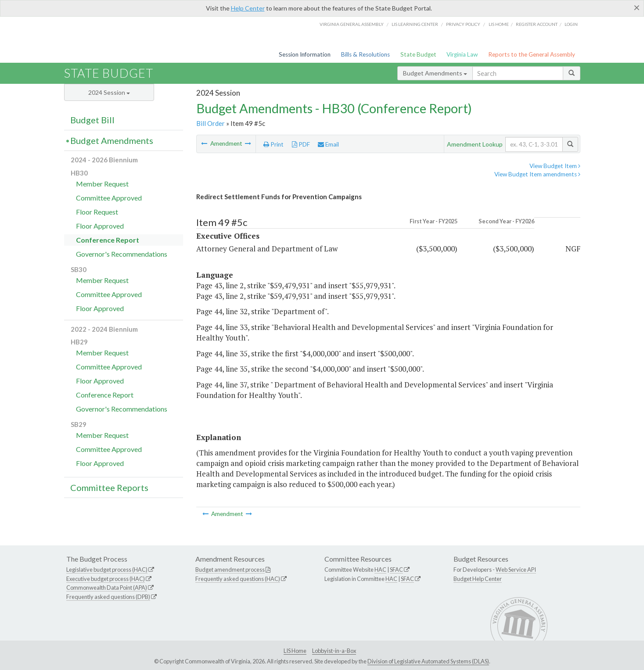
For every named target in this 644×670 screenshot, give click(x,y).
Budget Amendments (435, 73)
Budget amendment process (230, 570)
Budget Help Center (478, 579)
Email (328, 144)
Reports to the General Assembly (532, 54)
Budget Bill (92, 120)
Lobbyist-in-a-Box (334, 651)
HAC (380, 570)
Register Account (537, 24)
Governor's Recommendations (122, 254)
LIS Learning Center (415, 24)
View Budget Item (555, 166)
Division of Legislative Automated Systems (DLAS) (428, 661)
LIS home (499, 24)
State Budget (418, 54)
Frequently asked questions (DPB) (108, 597)
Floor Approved (100, 226)
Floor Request (97, 212)
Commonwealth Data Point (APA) (107, 588)
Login (571, 24)
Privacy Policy (463, 24)
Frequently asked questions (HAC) (238, 579)
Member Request (102, 184)
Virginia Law (462, 54)
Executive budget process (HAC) (106, 579)
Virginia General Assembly (352, 24)
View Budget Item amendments (537, 174)
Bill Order (210, 123)
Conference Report (108, 240)
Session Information (305, 54)
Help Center (248, 8)
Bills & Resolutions (365, 54)
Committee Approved (109, 198)
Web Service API (516, 570)
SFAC (396, 570)
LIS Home (295, 651)
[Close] (637, 7)
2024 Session (109, 92)
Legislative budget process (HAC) (107, 570)
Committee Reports (109, 487)
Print (273, 144)
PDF (301, 144)
